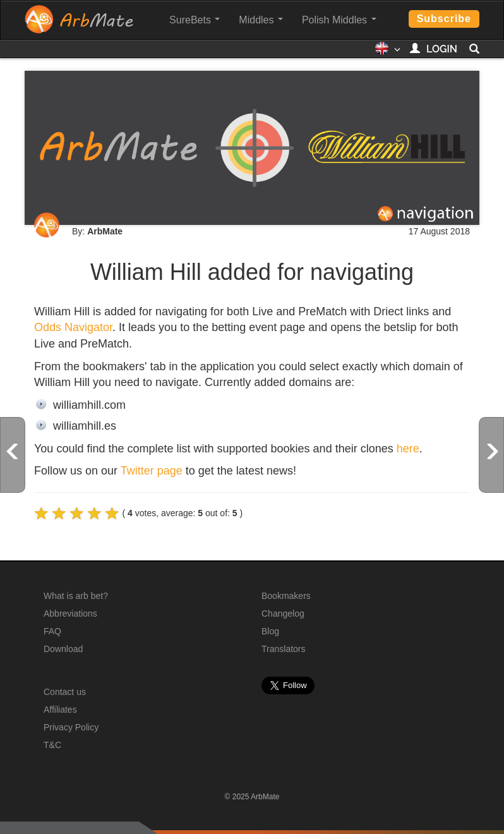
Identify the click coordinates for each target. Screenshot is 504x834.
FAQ (52, 631)
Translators (284, 649)
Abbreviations (70, 613)
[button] (387, 52)
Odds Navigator (73, 327)
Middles (261, 20)
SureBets (195, 20)
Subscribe (444, 19)
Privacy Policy (71, 727)
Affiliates (60, 710)
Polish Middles (339, 20)
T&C (52, 745)
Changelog (283, 613)
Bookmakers (286, 596)
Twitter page (152, 471)
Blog (270, 631)
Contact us (65, 692)
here (408, 449)
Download (63, 649)
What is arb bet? (76, 596)
